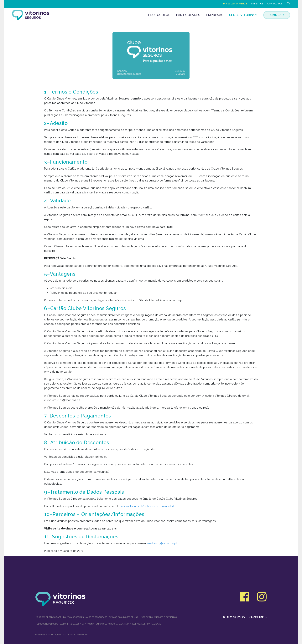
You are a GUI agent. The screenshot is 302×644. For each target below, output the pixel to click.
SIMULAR (277, 15)
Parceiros (258, 617)
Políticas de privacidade (48, 617)
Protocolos (159, 15)
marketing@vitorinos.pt (162, 543)
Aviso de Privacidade (96, 617)
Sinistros (257, 4)
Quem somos (234, 617)
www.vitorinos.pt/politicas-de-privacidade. (149, 506)
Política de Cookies (73, 617)
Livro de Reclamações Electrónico (158, 617)
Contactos (275, 4)
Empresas (214, 15)
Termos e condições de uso (123, 617)
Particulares (188, 15)
